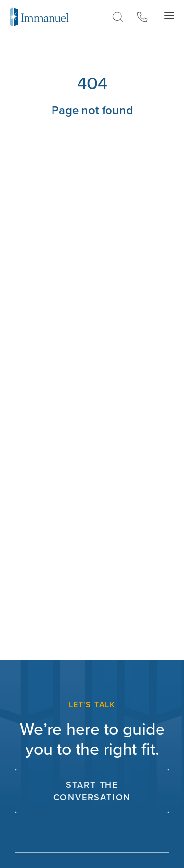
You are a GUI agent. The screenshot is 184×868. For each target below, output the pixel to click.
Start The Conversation (92, 791)
